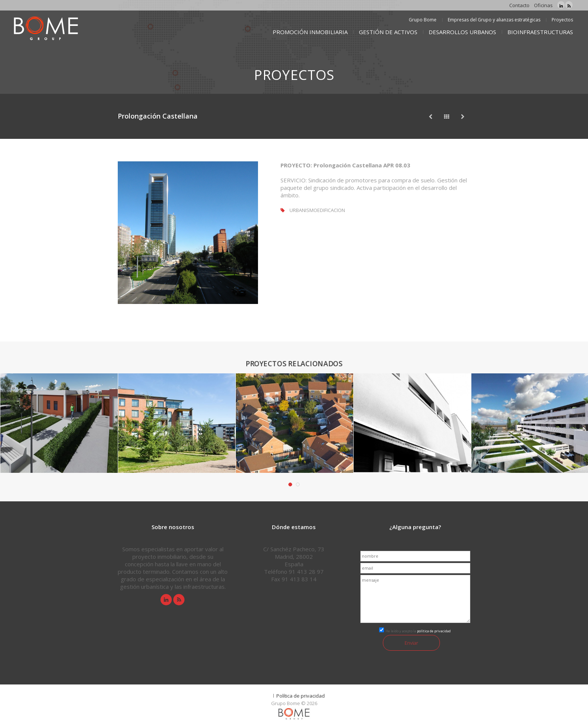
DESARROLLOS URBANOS (462, 32)
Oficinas (543, 5)
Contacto (519, 5)
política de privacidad (434, 631)
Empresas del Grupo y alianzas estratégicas (494, 20)
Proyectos (562, 20)
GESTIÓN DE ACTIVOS (388, 32)
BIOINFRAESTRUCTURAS (540, 32)
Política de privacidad (301, 696)
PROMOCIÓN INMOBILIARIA (310, 32)
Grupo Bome (423, 20)
